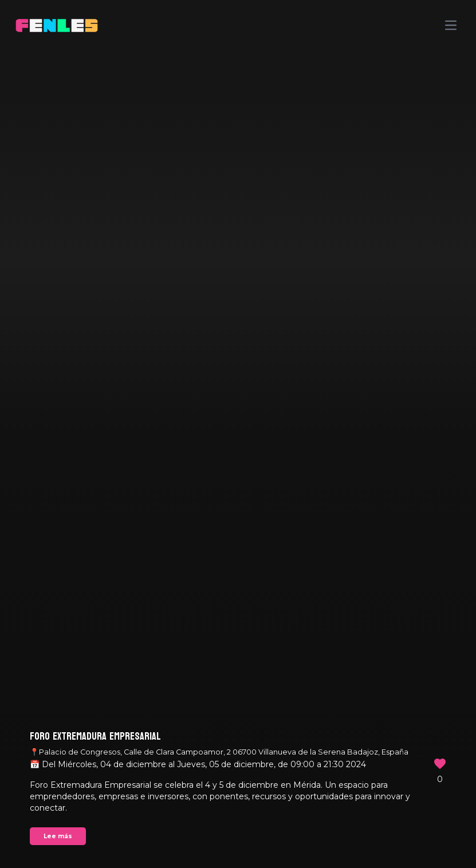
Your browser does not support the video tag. (238, 434)
